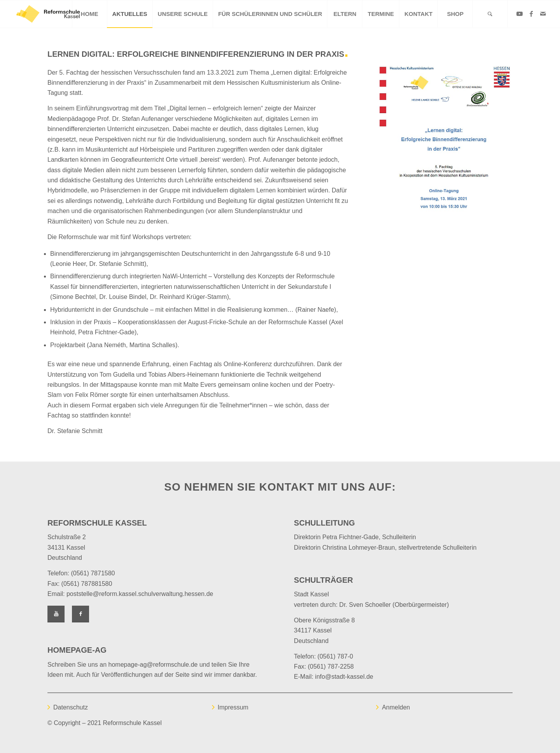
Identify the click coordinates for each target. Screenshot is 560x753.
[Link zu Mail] (543, 14)
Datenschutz (71, 707)
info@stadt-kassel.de (344, 677)
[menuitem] (89, 14)
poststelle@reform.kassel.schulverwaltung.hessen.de (140, 594)
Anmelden (396, 707)
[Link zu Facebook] (531, 14)
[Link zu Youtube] (520, 14)
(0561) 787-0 (335, 656)
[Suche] (490, 14)
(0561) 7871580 (93, 573)
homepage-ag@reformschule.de (153, 665)
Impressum (233, 707)
